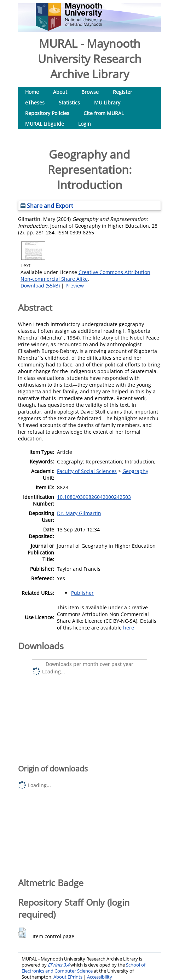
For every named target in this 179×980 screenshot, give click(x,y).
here (129, 628)
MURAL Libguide (45, 124)
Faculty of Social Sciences (87, 471)
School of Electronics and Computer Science (83, 968)
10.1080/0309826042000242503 (94, 497)
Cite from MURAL (104, 113)
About (60, 92)
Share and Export (47, 206)
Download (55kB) (40, 286)
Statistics (69, 102)
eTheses (35, 102)
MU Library (107, 102)
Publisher (82, 593)
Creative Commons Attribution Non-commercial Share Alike (85, 275)
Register (123, 92)
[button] (22, 933)
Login (85, 124)
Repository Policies (47, 113)
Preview (75, 286)
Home (32, 92)
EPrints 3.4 (59, 965)
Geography (135, 471)
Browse (90, 92)
